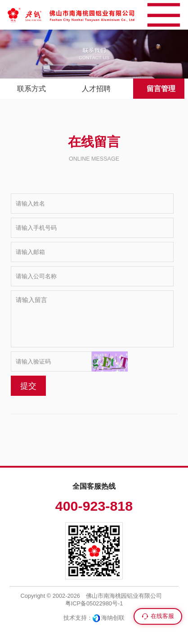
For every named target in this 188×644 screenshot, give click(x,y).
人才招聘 (96, 89)
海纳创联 (113, 618)
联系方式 (31, 89)
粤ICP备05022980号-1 (94, 603)
